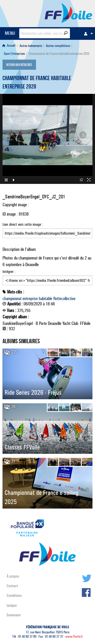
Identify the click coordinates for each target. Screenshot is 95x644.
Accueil (9, 46)
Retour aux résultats (19, 65)
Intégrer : (48, 277)
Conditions (14, 595)
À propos (13, 576)
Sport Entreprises (14, 54)
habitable (45, 299)
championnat (12, 299)
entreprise (30, 299)
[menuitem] (87, 33)
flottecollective (64, 299)
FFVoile (69, 13)
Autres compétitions (58, 46)
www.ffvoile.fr (74, 637)
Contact (12, 586)
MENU (10, 33)
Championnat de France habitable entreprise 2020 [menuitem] (59, 54)
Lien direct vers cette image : (48, 230)
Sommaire (14, 615)
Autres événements (31, 46)
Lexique (12, 605)
